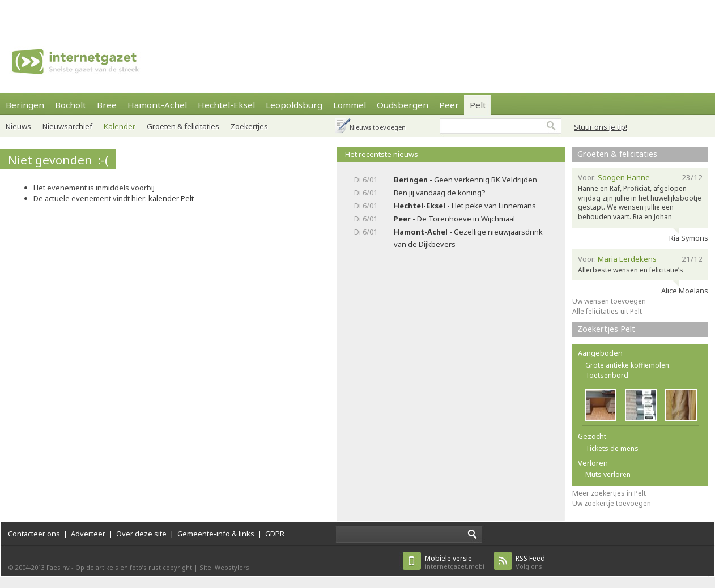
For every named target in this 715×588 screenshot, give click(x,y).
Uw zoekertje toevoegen (612, 503)
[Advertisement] (176, 14)
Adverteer (88, 534)
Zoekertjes (249, 126)
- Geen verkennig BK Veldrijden (465, 180)
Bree (107, 105)
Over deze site (141, 534)
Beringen (25, 105)
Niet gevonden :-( (58, 160)
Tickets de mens (612, 448)
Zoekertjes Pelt (606, 329)
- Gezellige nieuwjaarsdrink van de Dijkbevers (468, 238)
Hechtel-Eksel (226, 105)
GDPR (275, 534)
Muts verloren (608, 474)
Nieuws (18, 126)
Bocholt (71, 105)
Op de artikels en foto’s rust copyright (134, 567)
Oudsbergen (403, 105)
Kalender (120, 126)
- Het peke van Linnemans (465, 206)
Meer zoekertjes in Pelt (609, 493)
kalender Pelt (171, 198)
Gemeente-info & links (216, 534)
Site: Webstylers (224, 567)
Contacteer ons (34, 534)
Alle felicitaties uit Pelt (607, 311)
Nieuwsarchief (67, 126)
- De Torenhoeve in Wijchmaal (454, 219)
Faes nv (58, 567)
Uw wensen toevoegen (609, 301)
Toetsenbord (607, 375)
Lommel (350, 105)
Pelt (478, 105)
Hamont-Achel (157, 105)
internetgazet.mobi (455, 562)
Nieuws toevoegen (378, 127)
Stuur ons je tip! (601, 127)
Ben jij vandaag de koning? (439, 193)
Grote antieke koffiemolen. (628, 365)
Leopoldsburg (294, 105)
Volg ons (530, 562)
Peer (449, 105)
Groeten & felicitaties (183, 126)
